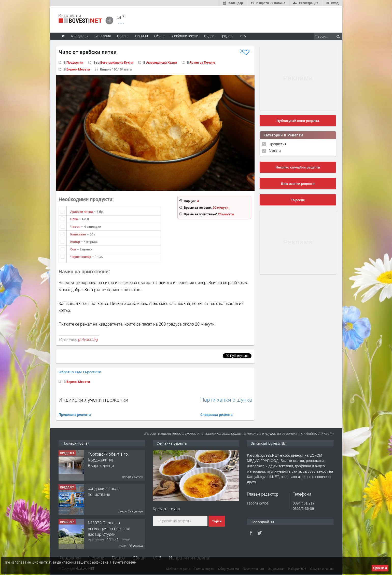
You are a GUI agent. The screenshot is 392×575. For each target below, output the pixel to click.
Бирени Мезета (78, 69)
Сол (73, 249)
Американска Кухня (161, 62)
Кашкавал (78, 234)
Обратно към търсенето (80, 372)
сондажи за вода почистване (104, 491)
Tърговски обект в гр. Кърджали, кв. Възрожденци (108, 460)
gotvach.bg (88, 339)
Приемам (380, 568)
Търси (217, 521)
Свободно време (184, 36)
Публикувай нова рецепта (298, 121)
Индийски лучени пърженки (93, 400)
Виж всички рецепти (298, 184)
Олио (74, 219)
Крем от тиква (166, 509)
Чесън (76, 227)
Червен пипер (81, 257)
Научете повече (123, 562)
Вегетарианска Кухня (117, 62)
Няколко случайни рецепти (298, 167)
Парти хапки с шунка (226, 400)
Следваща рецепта (216, 415)
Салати (275, 151)
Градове (227, 36)
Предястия (75, 62)
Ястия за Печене (202, 62)
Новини (142, 36)
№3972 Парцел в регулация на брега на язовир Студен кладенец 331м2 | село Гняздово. (109, 534)
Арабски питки (82, 212)
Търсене (298, 200)
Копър (75, 242)
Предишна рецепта (75, 415)
